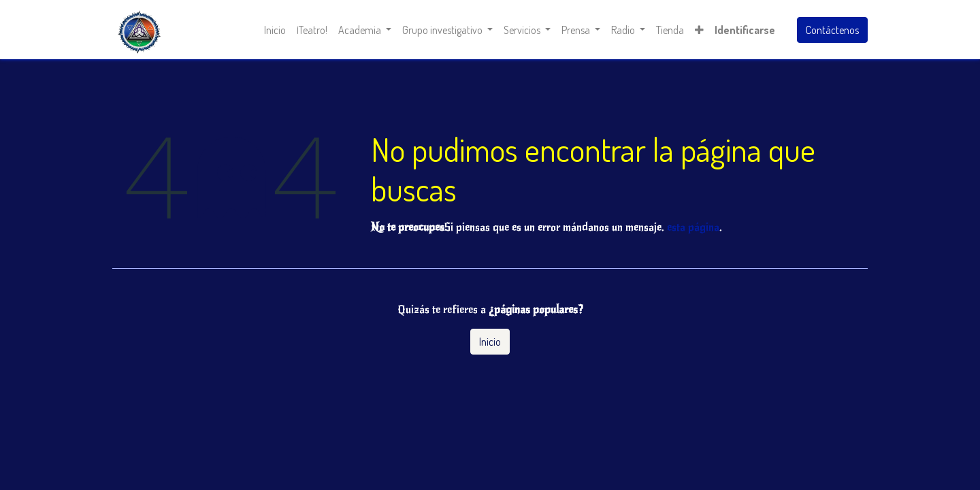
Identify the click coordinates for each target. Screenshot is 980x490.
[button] (699, 30)
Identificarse (745, 30)
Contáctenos (832, 30)
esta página (693, 227)
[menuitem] (275, 30)
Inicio (490, 342)
